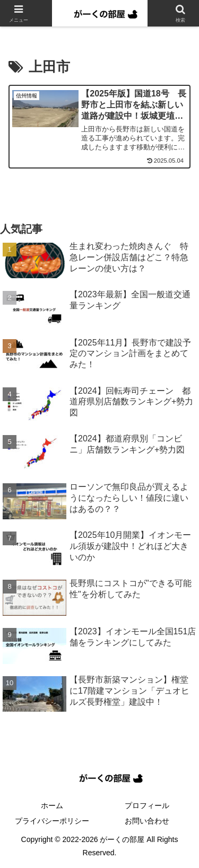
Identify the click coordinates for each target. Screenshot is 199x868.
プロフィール (147, 805)
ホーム (52, 805)
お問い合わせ (147, 821)
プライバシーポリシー (52, 821)
